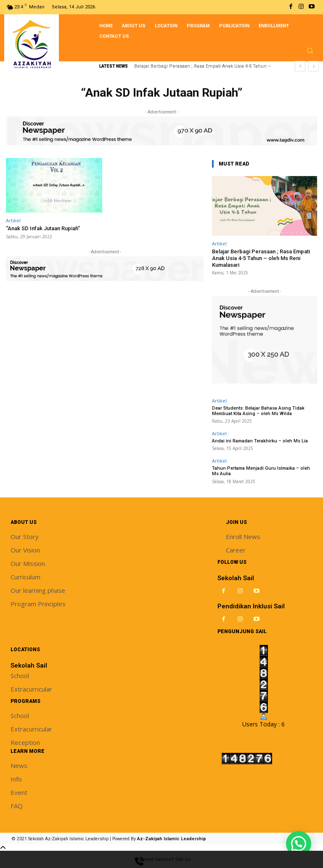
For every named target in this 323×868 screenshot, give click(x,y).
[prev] (300, 66)
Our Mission (28, 563)
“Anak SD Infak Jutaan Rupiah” (43, 228)
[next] (314, 66)
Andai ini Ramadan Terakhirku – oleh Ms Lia (260, 441)
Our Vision (25, 550)
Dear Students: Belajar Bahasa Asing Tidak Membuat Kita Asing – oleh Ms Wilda (258, 411)
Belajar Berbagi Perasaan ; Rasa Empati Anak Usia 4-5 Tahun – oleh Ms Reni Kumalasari (261, 258)
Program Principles (38, 604)
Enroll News (243, 537)
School (20, 676)
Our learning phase (38, 590)
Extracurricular (31, 689)
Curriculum (25, 577)
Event (19, 792)
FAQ (17, 806)
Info (16, 779)
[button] (310, 50)
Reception (25, 742)
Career (236, 550)
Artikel (13, 220)
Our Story (25, 537)
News (19, 765)
